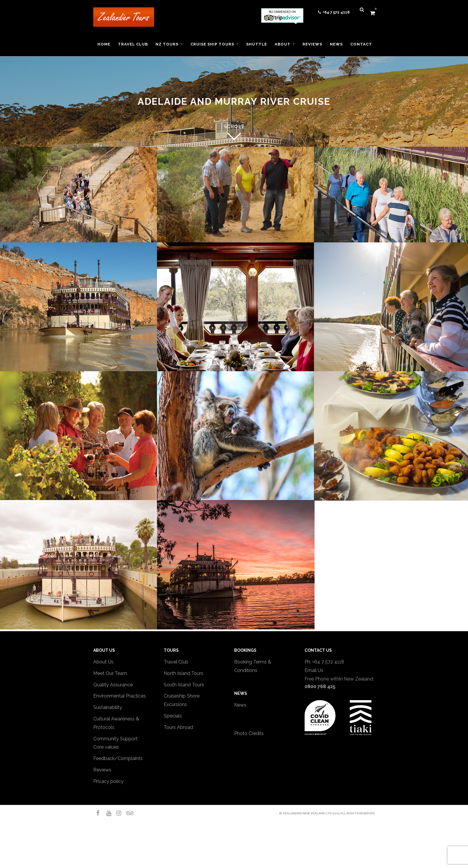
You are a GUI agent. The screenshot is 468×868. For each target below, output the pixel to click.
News (240, 705)
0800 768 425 (320, 687)
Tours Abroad (178, 727)
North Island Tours (184, 673)
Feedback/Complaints (118, 758)
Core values (106, 747)
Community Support (115, 739)
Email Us (314, 670)
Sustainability (108, 707)
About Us (103, 662)
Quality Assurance (113, 685)
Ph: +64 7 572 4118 (324, 662)
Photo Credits (249, 733)
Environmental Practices (120, 696)
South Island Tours (184, 685)
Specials (173, 716)
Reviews (102, 770)
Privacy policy (108, 781)
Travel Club (176, 662)
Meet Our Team (110, 673)
